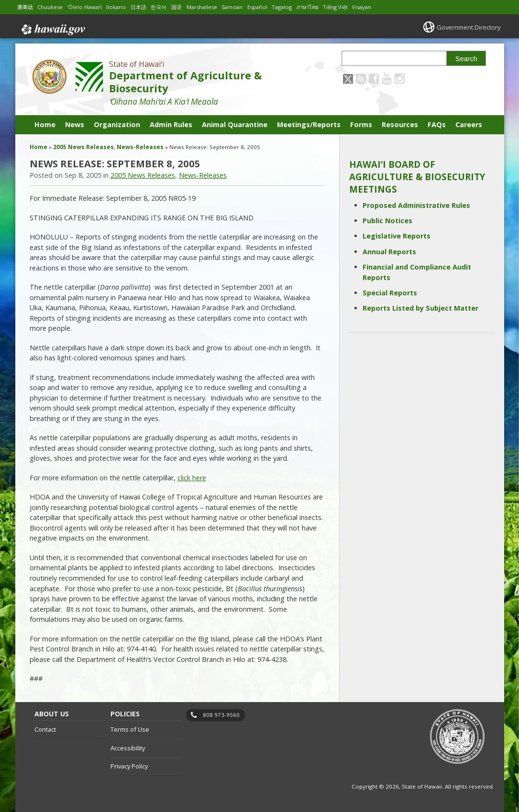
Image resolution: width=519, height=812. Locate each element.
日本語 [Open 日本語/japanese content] (146, 7)
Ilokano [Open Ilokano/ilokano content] (122, 7)
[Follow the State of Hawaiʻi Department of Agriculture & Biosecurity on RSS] (361, 78)
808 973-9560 (221, 715)
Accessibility (128, 748)
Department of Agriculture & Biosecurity (185, 82)
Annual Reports (389, 252)
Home (45, 125)
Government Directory (465, 27)
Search (466, 59)
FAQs (437, 125)
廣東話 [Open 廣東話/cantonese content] (26, 7)
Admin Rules (171, 125)
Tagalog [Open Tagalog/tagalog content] (300, 7)
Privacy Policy (129, 766)
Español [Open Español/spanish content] (274, 7)
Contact (45, 729)
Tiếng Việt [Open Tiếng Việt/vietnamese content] (358, 7)
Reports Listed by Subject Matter (420, 308)
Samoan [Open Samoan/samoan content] (247, 7)
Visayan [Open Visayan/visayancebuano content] (386, 7)
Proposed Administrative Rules (416, 205)
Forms (361, 125)
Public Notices (387, 221)
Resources (400, 125)
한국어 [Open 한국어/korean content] (167, 7)
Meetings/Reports (309, 125)
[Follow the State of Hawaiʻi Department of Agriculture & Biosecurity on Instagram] (400, 78)
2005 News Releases (83, 147)
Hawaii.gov (52, 27)
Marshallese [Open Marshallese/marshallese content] (214, 7)
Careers (469, 125)
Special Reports (390, 293)
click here (192, 478)
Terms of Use (130, 729)
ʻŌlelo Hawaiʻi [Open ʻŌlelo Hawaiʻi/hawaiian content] (89, 7)
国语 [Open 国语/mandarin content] (187, 7)
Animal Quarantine (235, 125)
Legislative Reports (397, 236)
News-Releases (140, 147)
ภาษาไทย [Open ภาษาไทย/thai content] (328, 7)
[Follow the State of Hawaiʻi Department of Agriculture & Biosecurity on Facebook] (374, 78)
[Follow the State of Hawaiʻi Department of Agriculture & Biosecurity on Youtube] (387, 78)
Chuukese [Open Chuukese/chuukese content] (52, 7)
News (75, 125)
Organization (117, 125)
